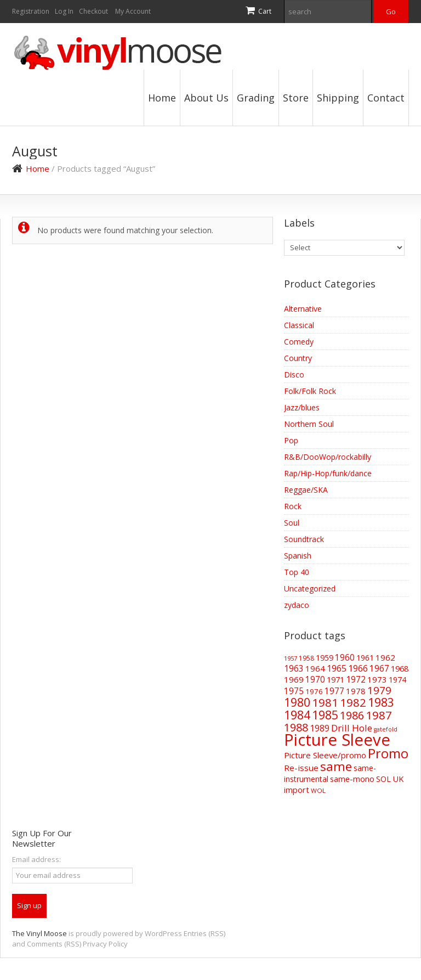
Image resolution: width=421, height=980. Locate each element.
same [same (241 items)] (336, 766)
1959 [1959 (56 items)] (325, 658)
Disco (294, 374)
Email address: (36, 859)
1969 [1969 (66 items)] (294, 679)
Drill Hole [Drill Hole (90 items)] (352, 728)
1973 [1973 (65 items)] (377, 679)
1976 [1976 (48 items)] (314, 691)
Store (296, 98)
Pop (291, 440)
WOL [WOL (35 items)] (318, 790)
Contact (386, 98)
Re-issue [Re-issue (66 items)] (301, 768)
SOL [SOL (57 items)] (383, 779)
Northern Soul (309, 424)
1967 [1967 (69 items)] (379, 668)
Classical (299, 325)
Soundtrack (304, 539)
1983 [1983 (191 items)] (381, 702)
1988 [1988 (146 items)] (296, 727)
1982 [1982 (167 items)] (353, 702)
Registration (31, 11)
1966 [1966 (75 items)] (358, 668)
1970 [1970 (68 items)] (315, 680)
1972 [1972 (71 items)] (356, 679)
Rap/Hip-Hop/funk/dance (328, 473)
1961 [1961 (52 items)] (365, 658)
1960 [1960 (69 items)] (345, 657)
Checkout (93, 11)
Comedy (299, 342)
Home (162, 98)
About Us (206, 98)
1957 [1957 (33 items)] (291, 658)
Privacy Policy (105, 944)
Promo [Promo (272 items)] (388, 753)
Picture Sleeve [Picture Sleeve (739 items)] (337, 740)
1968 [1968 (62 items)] (400, 668)
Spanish (298, 556)
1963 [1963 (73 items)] (294, 668)
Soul (292, 523)
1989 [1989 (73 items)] (320, 728)
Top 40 (297, 572)
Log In (64, 11)
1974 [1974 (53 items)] (397, 680)
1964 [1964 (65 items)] (315, 668)
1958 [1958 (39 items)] (306, 658)
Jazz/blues (302, 407)
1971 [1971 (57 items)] (335, 680)
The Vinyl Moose (39, 933)
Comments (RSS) (54, 944)
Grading (256, 98)
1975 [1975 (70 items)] (294, 691)
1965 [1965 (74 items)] (337, 668)
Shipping (338, 98)
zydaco (297, 605)
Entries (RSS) (204, 933)
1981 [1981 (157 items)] (325, 702)
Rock (293, 506)
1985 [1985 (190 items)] (325, 715)
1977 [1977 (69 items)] (334, 691)
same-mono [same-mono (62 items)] (352, 779)
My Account (133, 11)
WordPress (163, 933)
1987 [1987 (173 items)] (379, 715)
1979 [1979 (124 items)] (379, 690)
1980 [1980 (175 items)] (297, 702)
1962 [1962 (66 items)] (385, 657)
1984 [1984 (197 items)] (297, 715)
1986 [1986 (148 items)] (352, 715)
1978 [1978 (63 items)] (356, 691)
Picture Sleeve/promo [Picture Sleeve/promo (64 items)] (325, 755)
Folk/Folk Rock (310, 391)
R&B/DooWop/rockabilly (328, 457)
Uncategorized (310, 588)
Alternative (303, 309)
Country (298, 358)
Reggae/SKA (306, 490)
